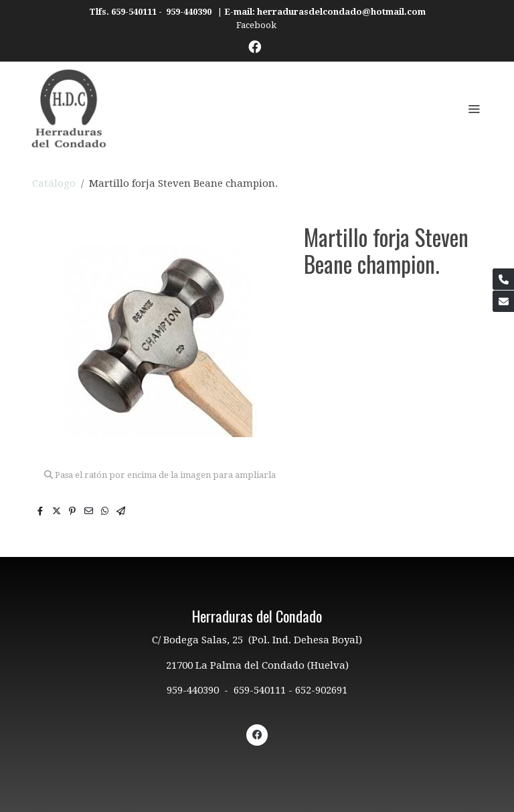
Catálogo (54, 183)
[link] (69, 108)
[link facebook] (255, 46)
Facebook (257, 25)
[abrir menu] (474, 108)
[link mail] (503, 301)
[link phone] (503, 279)
